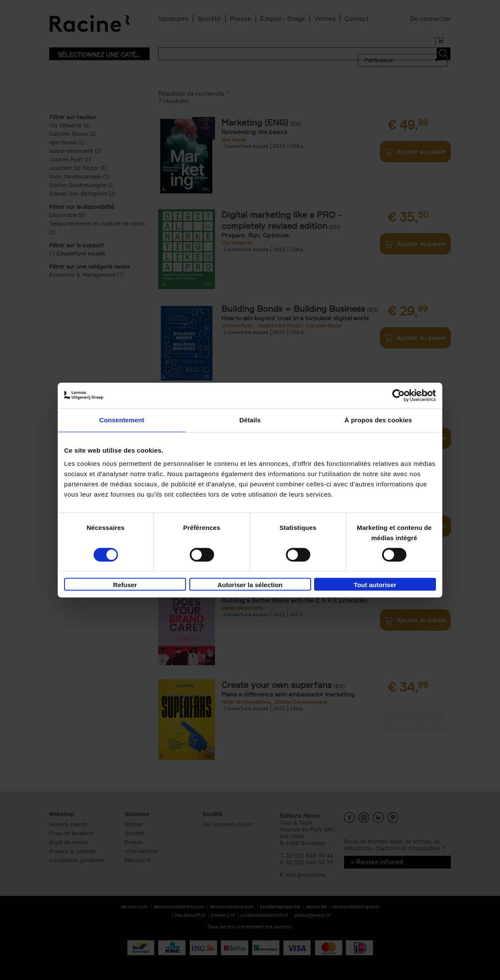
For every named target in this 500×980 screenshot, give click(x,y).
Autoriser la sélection (250, 585)
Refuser (125, 585)
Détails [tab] (250, 420)
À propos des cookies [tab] (378, 420)
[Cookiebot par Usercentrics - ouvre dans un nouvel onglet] (399, 395)
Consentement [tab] (122, 420)
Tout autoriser (375, 585)
